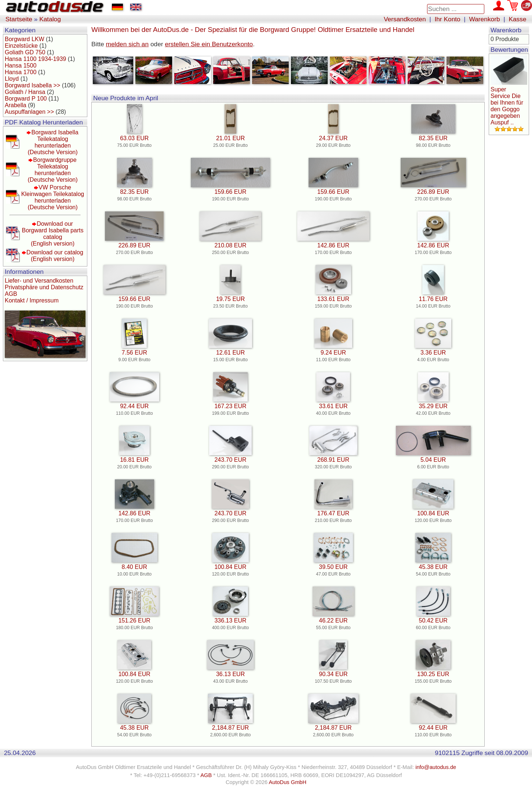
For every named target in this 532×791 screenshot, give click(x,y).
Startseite (19, 19)
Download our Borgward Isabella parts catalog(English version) (52, 234)
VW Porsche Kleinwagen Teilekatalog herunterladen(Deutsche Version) (53, 197)
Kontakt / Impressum (32, 300)
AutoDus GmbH (287, 782)
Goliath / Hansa (25, 92)
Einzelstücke (21, 46)
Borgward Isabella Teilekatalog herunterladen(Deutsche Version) (53, 142)
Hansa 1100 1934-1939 (35, 59)
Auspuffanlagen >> (29, 112)
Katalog (50, 19)
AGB (11, 294)
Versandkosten (405, 19)
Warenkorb (485, 19)
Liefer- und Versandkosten (39, 281)
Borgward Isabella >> (32, 85)
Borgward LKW (25, 39)
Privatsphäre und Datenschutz (44, 287)
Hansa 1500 (21, 66)
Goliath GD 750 (25, 52)
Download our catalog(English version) (55, 256)
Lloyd (12, 79)
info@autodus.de (436, 767)
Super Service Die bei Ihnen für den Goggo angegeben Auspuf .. (507, 106)
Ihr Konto (447, 19)
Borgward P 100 (26, 99)
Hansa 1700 (21, 72)
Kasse (517, 19)
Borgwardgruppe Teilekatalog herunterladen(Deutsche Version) (52, 170)
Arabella (16, 105)
